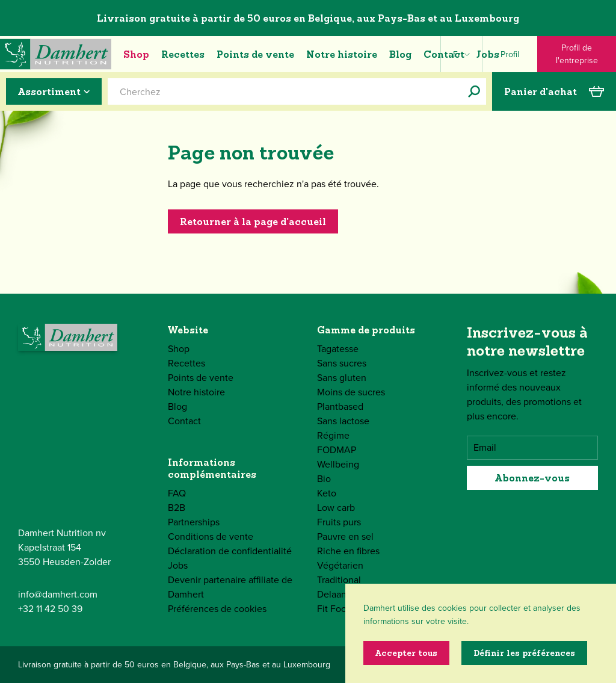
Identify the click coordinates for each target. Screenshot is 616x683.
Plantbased (340, 406)
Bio (324, 479)
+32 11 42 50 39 (50, 609)
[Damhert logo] (56, 54)
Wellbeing (338, 464)
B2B (177, 508)
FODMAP (337, 450)
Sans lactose (343, 421)
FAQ (177, 493)
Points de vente (255, 54)
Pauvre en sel (345, 536)
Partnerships (194, 522)
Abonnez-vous (532, 478)
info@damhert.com (58, 594)
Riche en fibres (348, 551)
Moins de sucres (351, 392)
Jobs (488, 54)
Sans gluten (342, 378)
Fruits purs (339, 522)
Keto (327, 493)
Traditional (339, 580)
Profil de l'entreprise (577, 54)
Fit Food (334, 609)
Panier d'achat (554, 91)
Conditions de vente (211, 536)
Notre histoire (342, 54)
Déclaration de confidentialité (230, 551)
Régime (333, 435)
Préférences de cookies (217, 609)
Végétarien (340, 565)
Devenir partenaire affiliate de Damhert (230, 587)
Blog (400, 54)
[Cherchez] (474, 91)
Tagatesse (338, 349)
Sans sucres (342, 363)
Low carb (336, 508)
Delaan (332, 594)
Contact (444, 54)
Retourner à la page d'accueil (253, 221)
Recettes (183, 54)
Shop (136, 54)
